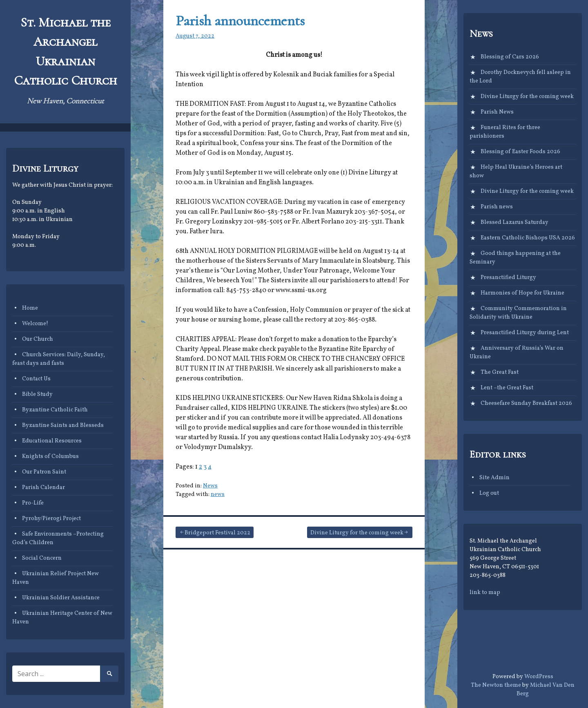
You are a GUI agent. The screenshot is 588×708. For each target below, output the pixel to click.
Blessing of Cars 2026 (510, 57)
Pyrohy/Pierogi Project (51, 519)
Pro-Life (33, 503)
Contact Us (36, 379)
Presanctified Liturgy (508, 278)
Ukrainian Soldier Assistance (61, 598)
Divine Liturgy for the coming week (357, 533)
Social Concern (42, 558)
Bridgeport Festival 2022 (217, 533)
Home (30, 308)
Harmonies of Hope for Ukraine (522, 293)
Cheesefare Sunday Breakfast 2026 (526, 403)
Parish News (497, 112)
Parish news (497, 207)
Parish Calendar (43, 488)
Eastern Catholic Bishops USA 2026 (528, 238)
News (210, 486)
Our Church (38, 339)
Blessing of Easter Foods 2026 (520, 152)
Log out (489, 493)
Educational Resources (52, 441)
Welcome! (35, 324)
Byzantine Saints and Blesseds (63, 425)
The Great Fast (500, 372)
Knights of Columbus (50, 457)
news (218, 495)
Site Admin (494, 478)
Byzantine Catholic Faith (55, 410)
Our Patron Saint (44, 472)
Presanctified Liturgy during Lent (525, 333)
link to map (485, 593)
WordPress (539, 677)
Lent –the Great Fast (507, 388)
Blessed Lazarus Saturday (514, 222)
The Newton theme (496, 685)
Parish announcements (240, 21)
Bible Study (37, 394)
